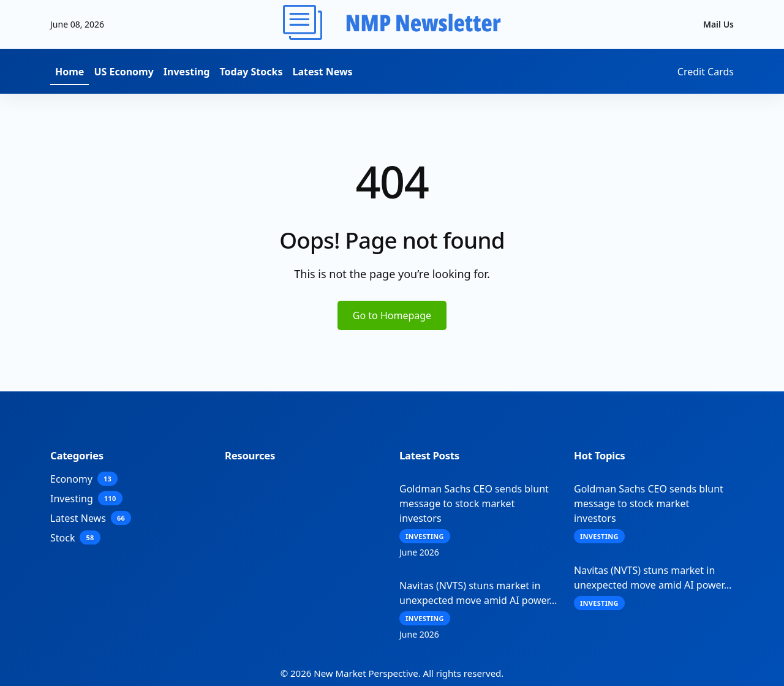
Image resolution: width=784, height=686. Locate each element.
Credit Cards (706, 72)
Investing (187, 72)
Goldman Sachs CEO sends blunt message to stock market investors (474, 503)
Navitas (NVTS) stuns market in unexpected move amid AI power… (478, 593)
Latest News (323, 72)
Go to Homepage (392, 315)
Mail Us (718, 24)
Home (70, 72)
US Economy (123, 72)
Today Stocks (251, 72)
